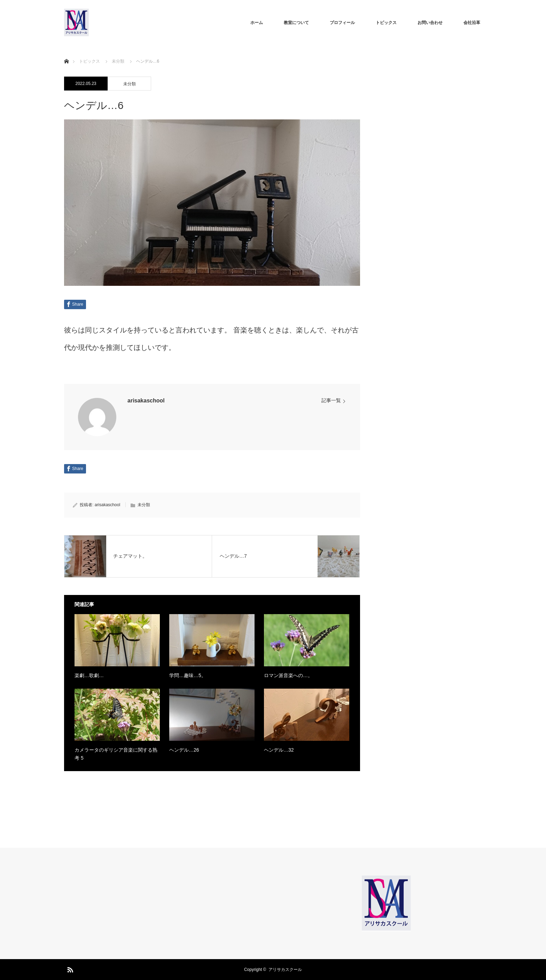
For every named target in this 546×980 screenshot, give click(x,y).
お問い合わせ (430, 23)
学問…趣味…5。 (188, 675)
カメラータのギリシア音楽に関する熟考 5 (116, 754)
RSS (69, 969)
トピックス (386, 23)
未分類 (130, 84)
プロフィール (342, 23)
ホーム (257, 23)
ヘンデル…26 (184, 750)
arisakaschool (146, 401)
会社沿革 (472, 23)
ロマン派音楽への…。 (288, 675)
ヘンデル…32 (279, 750)
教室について (296, 23)
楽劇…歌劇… (89, 675)
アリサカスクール (285, 970)
